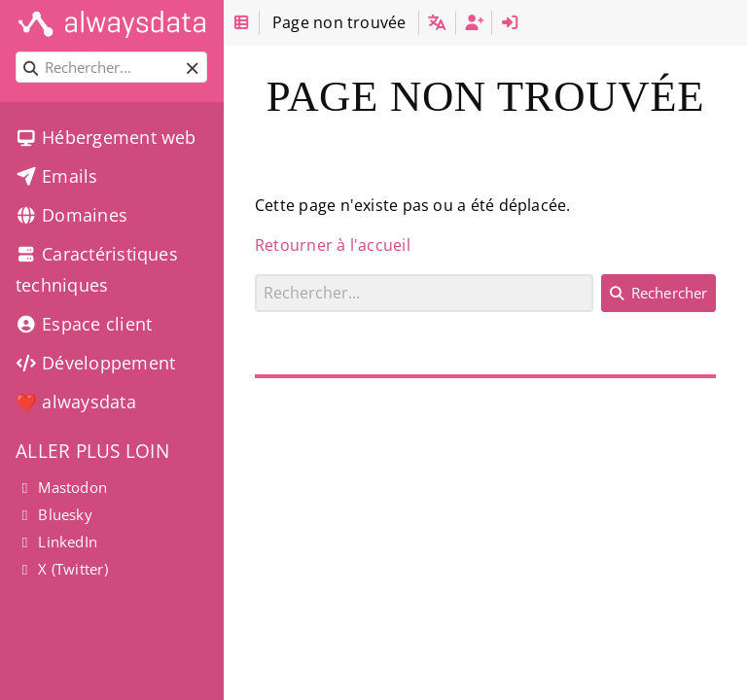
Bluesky (54, 514)
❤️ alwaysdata (76, 402)
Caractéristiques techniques (97, 269)
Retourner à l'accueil (333, 245)
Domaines (71, 215)
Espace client (84, 324)
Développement (95, 363)
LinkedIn (56, 542)
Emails (57, 176)
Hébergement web (106, 137)
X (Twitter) (62, 569)
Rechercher (255, 274)
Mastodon (61, 487)
